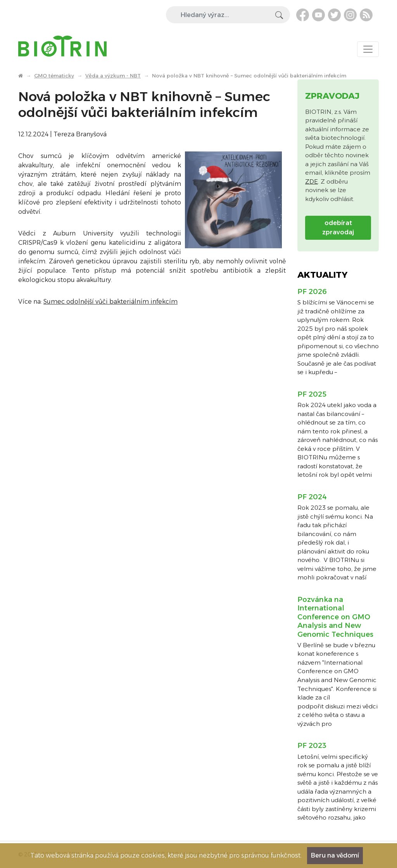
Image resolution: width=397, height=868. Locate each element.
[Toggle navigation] (368, 49)
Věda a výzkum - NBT (113, 76)
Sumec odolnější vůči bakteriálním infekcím (110, 302)
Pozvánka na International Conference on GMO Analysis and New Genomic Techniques (335, 617)
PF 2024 (312, 497)
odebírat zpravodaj (338, 228)
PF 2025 (312, 394)
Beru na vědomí (335, 855)
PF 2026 (312, 292)
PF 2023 (312, 746)
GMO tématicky (54, 76)
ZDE (312, 181)
